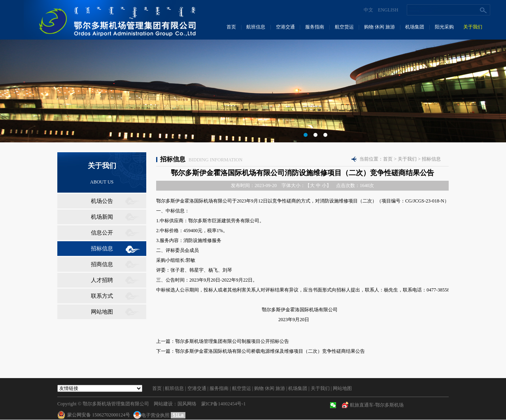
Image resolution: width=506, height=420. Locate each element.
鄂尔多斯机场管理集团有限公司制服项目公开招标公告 (232, 341)
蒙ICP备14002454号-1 (224, 404)
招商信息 (102, 264)
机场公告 (102, 201)
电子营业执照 (152, 415)
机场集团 (415, 27)
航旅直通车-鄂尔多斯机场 (377, 405)
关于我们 (473, 27)
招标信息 (102, 249)
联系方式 (102, 296)
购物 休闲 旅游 (379, 27)
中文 (368, 10)
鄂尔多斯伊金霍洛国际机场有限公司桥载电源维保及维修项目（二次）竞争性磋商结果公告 (270, 351)
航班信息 (256, 27)
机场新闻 (102, 217)
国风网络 (187, 404)
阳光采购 (444, 27)
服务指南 (315, 27)
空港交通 (285, 27)
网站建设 (163, 404)
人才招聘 (102, 280)
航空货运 (344, 27)
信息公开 (102, 233)
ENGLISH (388, 10)
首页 (231, 27)
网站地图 (102, 312)
